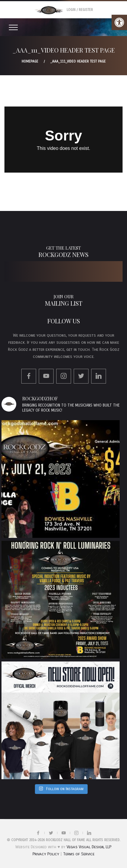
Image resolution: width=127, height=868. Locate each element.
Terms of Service (79, 854)
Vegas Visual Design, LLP (89, 847)
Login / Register (80, 10)
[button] (119, 22)
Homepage (30, 61)
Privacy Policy (46, 854)
